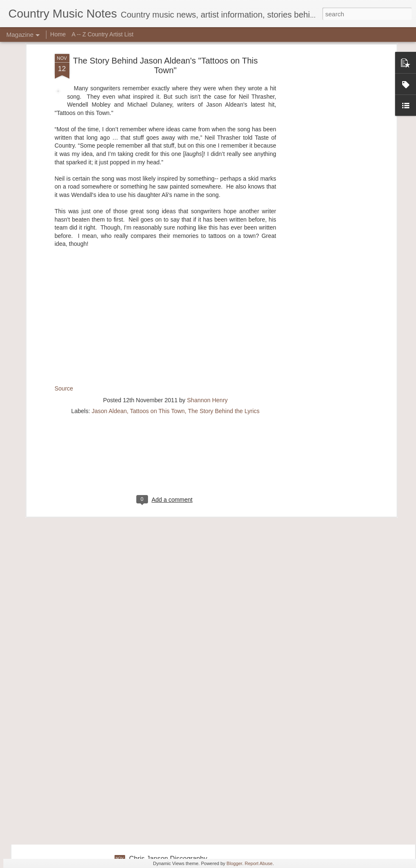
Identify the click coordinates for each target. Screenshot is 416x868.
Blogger (234, 863)
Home (58, 34)
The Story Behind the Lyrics (223, 316)
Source (64, 293)
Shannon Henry (207, 305)
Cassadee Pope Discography (172, 764)
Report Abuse (259, 863)
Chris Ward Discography (165, 669)
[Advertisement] (166, 370)
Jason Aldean (109, 316)
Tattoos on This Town (157, 316)
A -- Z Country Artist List (102, 34)
